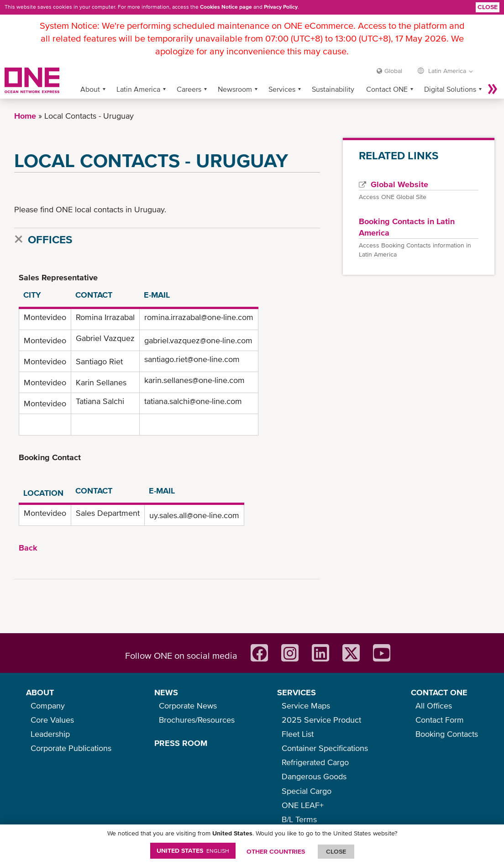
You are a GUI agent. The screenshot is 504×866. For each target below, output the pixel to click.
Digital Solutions (450, 89)
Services (282, 89)
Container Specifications (325, 748)
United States (193, 850)
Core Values (52, 720)
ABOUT (40, 692)
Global (393, 71)
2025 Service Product (321, 720)
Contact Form (440, 720)
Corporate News (188, 706)
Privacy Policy (281, 7)
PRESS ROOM (181, 743)
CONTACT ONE (439, 692)
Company (48, 706)
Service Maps (306, 706)
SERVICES (297, 692)
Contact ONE (387, 89)
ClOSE (336, 851)
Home (25, 116)
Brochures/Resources (197, 720)
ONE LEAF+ (303, 805)
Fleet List (298, 734)
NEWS (166, 692)
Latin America (138, 89)
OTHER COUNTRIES (276, 851)
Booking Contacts (447, 734)
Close (488, 7)
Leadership (50, 734)
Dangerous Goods (314, 776)
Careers (189, 89)
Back (28, 548)
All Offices (434, 706)
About (90, 89)
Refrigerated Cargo (315, 762)
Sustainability (333, 89)
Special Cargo (307, 791)
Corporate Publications (71, 748)
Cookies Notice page (226, 7)
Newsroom (235, 89)
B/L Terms (299, 819)
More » (493, 89)
